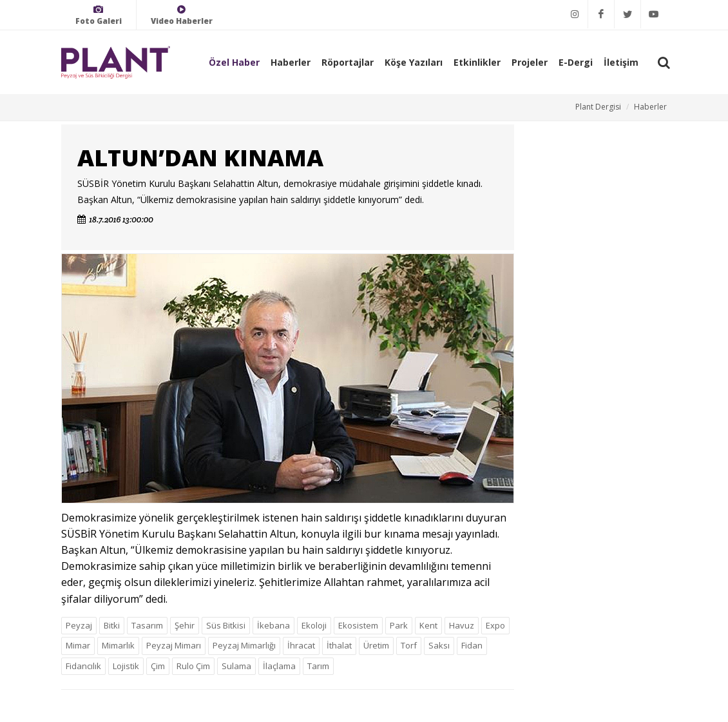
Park (399, 625)
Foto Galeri (99, 15)
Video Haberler (182, 15)
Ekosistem (358, 625)
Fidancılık (83, 666)
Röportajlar (348, 62)
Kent (428, 625)
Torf (409, 645)
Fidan (472, 645)
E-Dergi (576, 62)
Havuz (462, 625)
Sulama (236, 666)
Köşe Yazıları (414, 62)
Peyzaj (79, 625)
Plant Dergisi (598, 107)
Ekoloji (314, 625)
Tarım (318, 666)
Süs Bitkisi (226, 625)
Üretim (376, 645)
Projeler (530, 62)
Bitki (112, 625)
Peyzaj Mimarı (174, 645)
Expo (495, 625)
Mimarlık (118, 645)
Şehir (185, 625)
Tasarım (147, 625)
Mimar (78, 645)
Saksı (439, 645)
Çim (158, 666)
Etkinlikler (477, 62)
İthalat (339, 645)
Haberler (291, 62)
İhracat (301, 645)
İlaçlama (279, 666)
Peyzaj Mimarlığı (244, 645)
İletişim (621, 62)
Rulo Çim (193, 666)
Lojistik (126, 666)
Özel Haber (234, 62)
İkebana (273, 625)
